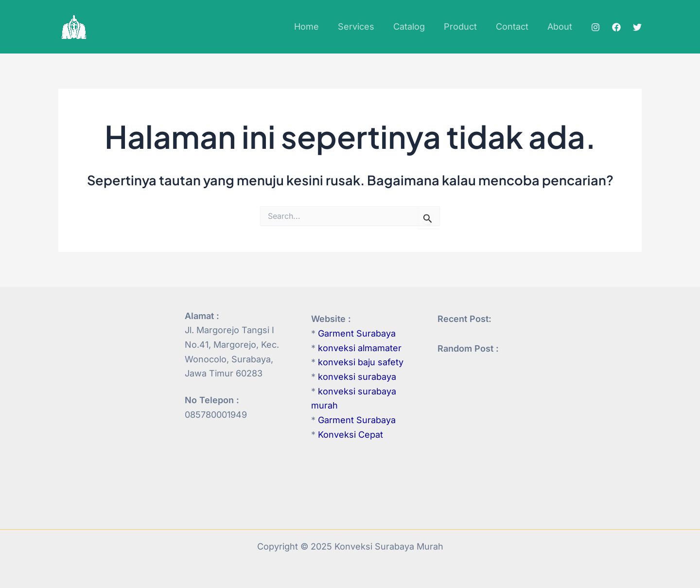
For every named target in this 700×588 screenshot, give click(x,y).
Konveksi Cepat (350, 435)
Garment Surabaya (357, 333)
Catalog (414, 27)
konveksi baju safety (361, 362)
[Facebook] (616, 27)
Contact (514, 27)
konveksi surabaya (357, 377)
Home (314, 27)
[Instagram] (595, 27)
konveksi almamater (360, 348)
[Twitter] (637, 27)
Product (464, 27)
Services (362, 27)
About (560, 27)
